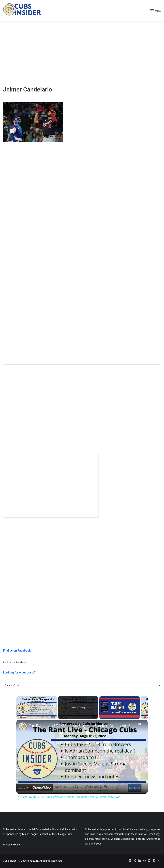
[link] (23, 726)
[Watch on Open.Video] (35, 788)
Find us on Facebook (15, 662)
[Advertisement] (82, 53)
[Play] (120, 708)
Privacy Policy (11, 844)
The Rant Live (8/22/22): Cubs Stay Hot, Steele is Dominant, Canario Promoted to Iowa (81, 726)
